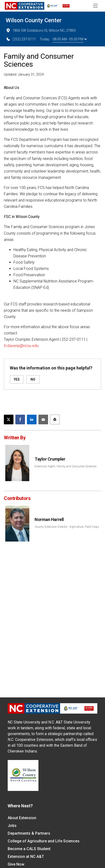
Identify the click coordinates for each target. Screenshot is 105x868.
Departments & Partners (29, 833)
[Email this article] (43, 420)
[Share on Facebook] (20, 420)
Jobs (12, 826)
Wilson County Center (34, 20)
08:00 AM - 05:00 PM (70, 39)
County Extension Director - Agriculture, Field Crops (67, 527)
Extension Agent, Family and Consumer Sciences (66, 466)
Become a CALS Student (29, 849)
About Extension (22, 818)
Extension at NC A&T (26, 857)
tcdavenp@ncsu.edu (21, 346)
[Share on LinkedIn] (32, 420)
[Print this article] (55, 420)
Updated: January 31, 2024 (24, 74)
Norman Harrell (49, 519)
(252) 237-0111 (21, 39)
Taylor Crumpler (50, 459)
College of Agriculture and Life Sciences (44, 841)
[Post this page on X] (9, 420)
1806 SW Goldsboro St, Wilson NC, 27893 (41, 30)
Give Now (16, 864)
